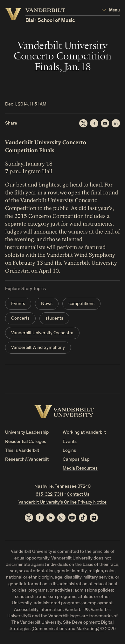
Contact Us (78, 495)
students (54, 319)
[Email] (105, 123)
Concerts (20, 319)
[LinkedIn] (116, 123)
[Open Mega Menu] (111, 10)
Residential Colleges (26, 442)
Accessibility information (38, 610)
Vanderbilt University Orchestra (42, 333)
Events (18, 304)
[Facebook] (94, 123)
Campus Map (76, 460)
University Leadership (27, 433)
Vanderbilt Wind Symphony (38, 348)
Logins (69, 451)
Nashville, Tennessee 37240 (62, 487)
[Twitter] (83, 123)
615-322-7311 (49, 495)
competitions (81, 304)
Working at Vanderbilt (84, 433)
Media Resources (80, 468)
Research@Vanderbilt (27, 460)
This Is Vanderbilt (22, 451)
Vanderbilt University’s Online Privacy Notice (62, 502)
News (47, 304)
